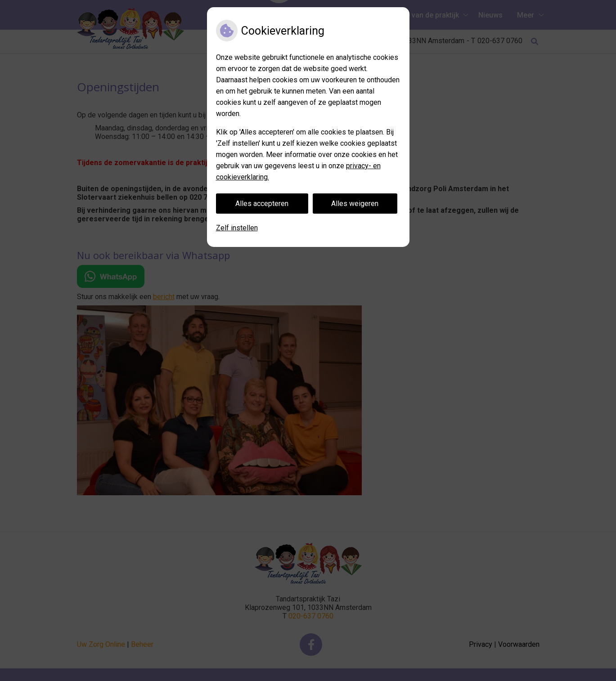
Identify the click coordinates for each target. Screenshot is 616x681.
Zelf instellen (237, 228)
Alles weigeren (355, 204)
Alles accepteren (262, 204)
